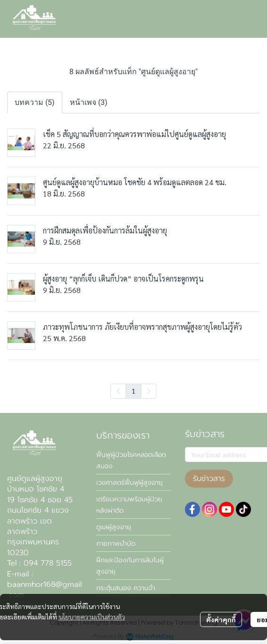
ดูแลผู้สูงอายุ (114, 527)
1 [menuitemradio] (133, 391)
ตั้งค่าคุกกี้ (221, 619)
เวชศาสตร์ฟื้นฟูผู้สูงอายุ (129, 483)
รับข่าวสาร (209, 479)
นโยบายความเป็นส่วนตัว (92, 617)
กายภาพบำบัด (116, 544)
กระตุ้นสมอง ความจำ (126, 588)
